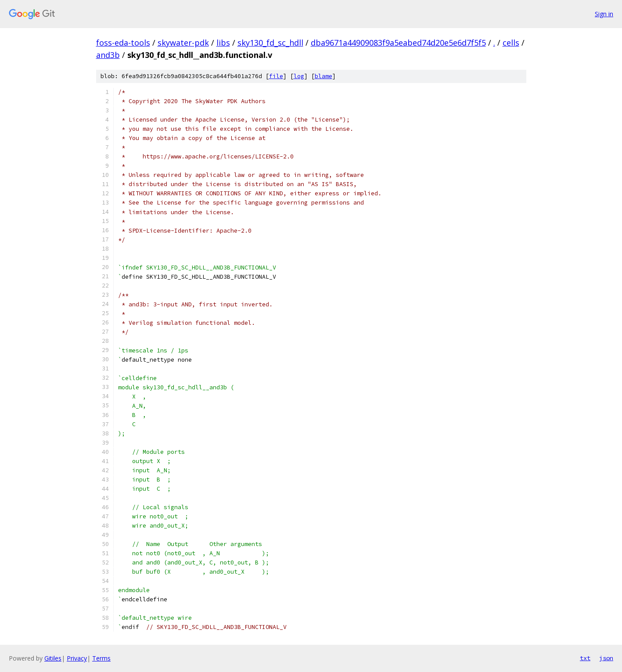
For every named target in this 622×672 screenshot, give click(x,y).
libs (223, 43)
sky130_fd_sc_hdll (270, 43)
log (299, 76)
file (276, 76)
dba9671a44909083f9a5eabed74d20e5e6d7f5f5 (398, 43)
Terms (101, 658)
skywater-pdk (183, 43)
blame (324, 76)
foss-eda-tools (123, 43)
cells (511, 43)
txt (585, 658)
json (606, 658)
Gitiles (53, 658)
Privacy (77, 658)
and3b (108, 55)
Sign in (604, 14)
